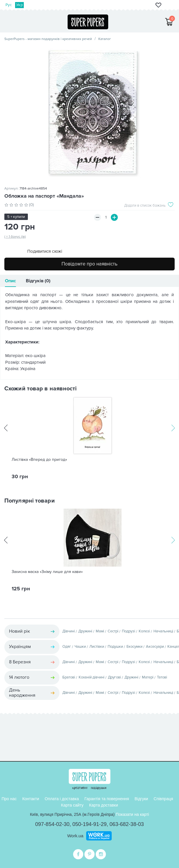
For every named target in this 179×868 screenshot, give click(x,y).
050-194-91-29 (89, 824)
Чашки (80, 647)
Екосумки (134, 647)
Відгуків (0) (38, 281)
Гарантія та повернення (107, 799)
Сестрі (113, 631)
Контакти (31, 799)
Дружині (85, 631)
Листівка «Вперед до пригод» (39, 460)
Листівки (97, 647)
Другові (114, 677)
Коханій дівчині (92, 677)
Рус (9, 5)
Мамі (100, 631)
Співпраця (163, 799)
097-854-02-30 (52, 824)
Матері (148, 677)
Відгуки (141, 799)
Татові (162, 677)
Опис (10, 281)
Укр (19, 5)
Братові (69, 677)
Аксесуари (155, 647)
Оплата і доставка (62, 799)
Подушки (115, 647)
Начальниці (163, 631)
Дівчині (69, 631)
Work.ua (75, 836)
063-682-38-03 (127, 824)
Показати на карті (132, 814)
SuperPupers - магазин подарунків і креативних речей (48, 39)
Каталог (105, 39)
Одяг (67, 647)
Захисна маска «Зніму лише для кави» (47, 572)
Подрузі (129, 631)
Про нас (9, 799)
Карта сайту (72, 805)
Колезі (144, 631)
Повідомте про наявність (89, 264)
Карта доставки (104, 805)
